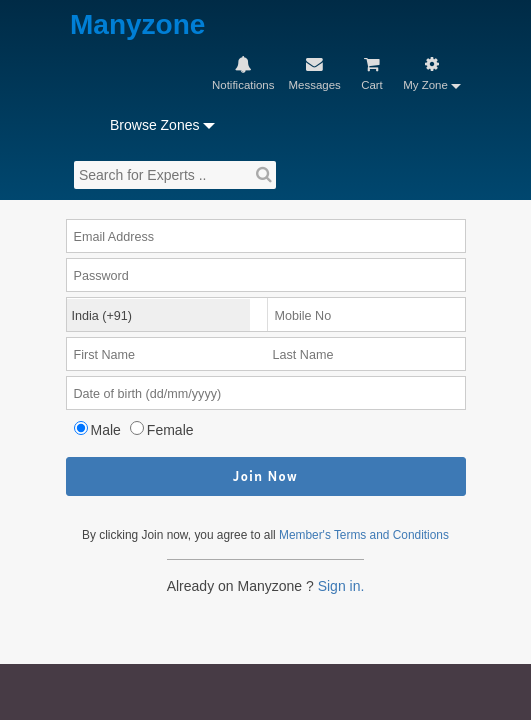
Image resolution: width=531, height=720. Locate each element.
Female (182, 325)
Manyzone (111, 25)
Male (113, 325)
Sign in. (347, 508)
